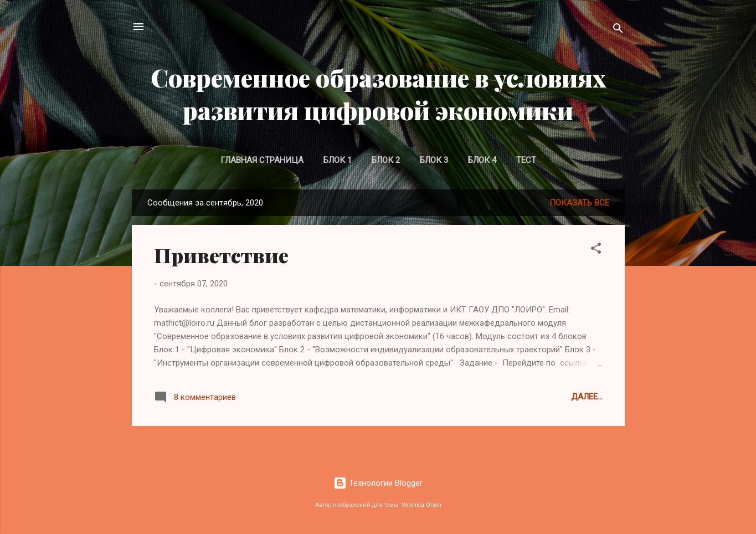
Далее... (587, 397)
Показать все (579, 203)
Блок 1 (338, 160)
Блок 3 (434, 160)
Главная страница (262, 160)
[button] (596, 250)
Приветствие (221, 255)
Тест (526, 160)
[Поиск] (618, 30)
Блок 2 (386, 160)
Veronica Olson (421, 505)
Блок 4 (482, 160)
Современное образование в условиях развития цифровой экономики (378, 94)
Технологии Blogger (378, 483)
